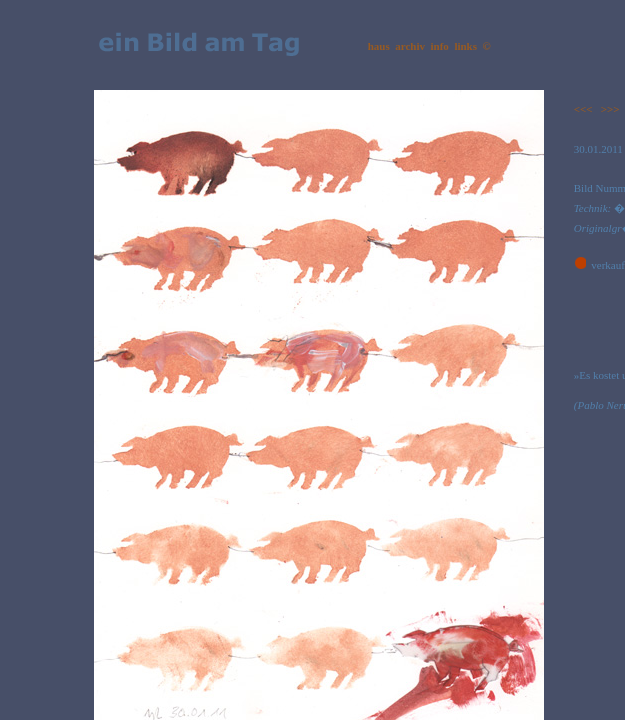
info (440, 46)
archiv (410, 46)
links (465, 46)
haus (379, 46)
